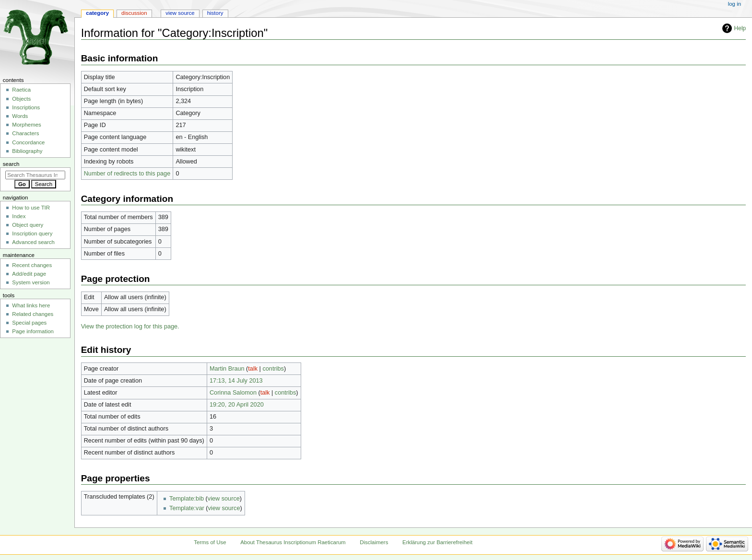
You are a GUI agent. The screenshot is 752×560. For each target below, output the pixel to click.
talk (253, 369)
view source (224, 499)
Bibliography (27, 151)
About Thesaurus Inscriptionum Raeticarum (293, 542)
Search (11, 164)
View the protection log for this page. (130, 327)
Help (740, 28)
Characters (25, 133)
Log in (734, 4)
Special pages (29, 323)
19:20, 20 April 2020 (237, 405)
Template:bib (187, 499)
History (215, 13)
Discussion (134, 13)
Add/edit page (29, 274)
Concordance (28, 142)
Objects (21, 99)
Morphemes (26, 125)
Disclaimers (374, 542)
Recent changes (32, 265)
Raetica (21, 90)
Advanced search (33, 242)
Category (97, 13)
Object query (28, 225)
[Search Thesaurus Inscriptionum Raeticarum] (35, 175)
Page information (33, 331)
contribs (273, 369)
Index (19, 216)
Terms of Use (210, 542)
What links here (31, 305)
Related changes (33, 314)
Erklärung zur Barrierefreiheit (437, 542)
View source (180, 13)
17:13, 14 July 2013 (236, 381)
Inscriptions (26, 107)
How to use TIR (31, 208)
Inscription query (32, 233)
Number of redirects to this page (127, 174)
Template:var (187, 508)
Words (20, 116)
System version (31, 282)
